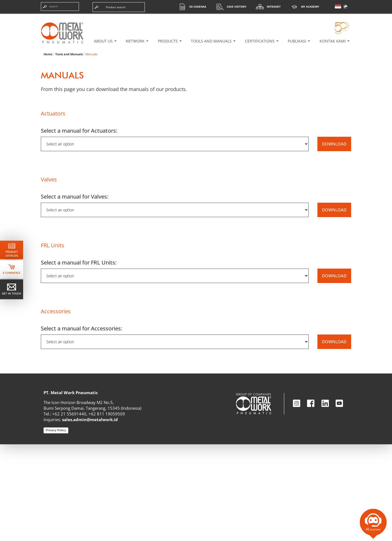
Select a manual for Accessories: (82, 425)
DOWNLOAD (334, 241)
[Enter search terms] (60, 7)
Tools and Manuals (69, 151)
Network (135, 41)
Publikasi (297, 41)
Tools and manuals (211, 41)
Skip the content (23, 9)
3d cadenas (191, 7)
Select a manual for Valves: (75, 293)
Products (168, 41)
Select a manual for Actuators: (79, 227)
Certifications (260, 41)
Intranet (267, 7)
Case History (230, 7)
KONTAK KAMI (333, 41)
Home (48, 151)
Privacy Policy (56, 527)
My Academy (303, 7)
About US (103, 41)
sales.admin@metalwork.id (90, 516)
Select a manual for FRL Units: (79, 359)
